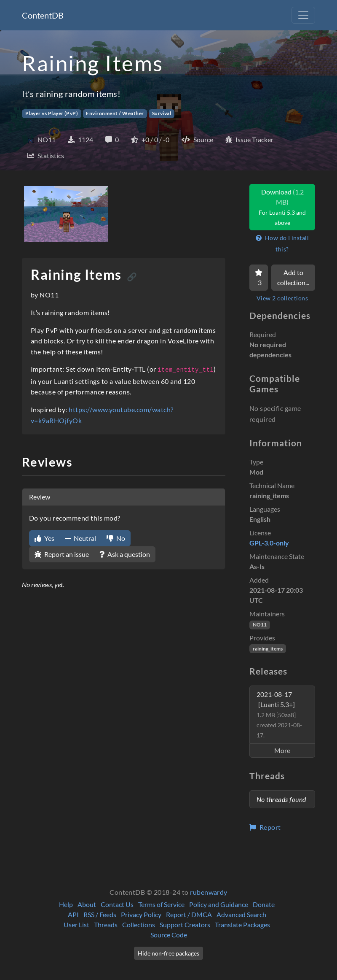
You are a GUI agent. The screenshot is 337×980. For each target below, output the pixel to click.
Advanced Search (241, 914)
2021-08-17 (279, 714)
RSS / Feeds (100, 914)
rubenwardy (209, 892)
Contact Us (117, 904)
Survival (162, 113)
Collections (139, 925)
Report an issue (62, 554)
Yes (44, 538)
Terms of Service (161, 904)
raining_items (268, 649)
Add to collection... (293, 277)
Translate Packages (242, 925)
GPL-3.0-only (269, 543)
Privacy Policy (141, 914)
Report (265, 827)
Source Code (169, 935)
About (87, 904)
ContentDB (43, 15)
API (73, 914)
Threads (106, 925)
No (116, 538)
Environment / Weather (115, 113)
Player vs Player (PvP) (52, 113)
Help (66, 904)
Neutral (80, 538)
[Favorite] (259, 278)
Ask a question (125, 554)
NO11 (260, 625)
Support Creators (185, 925)
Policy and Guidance (219, 904)
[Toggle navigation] (303, 15)
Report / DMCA (189, 914)
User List (76, 925)
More (282, 750)
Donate (264, 904)
